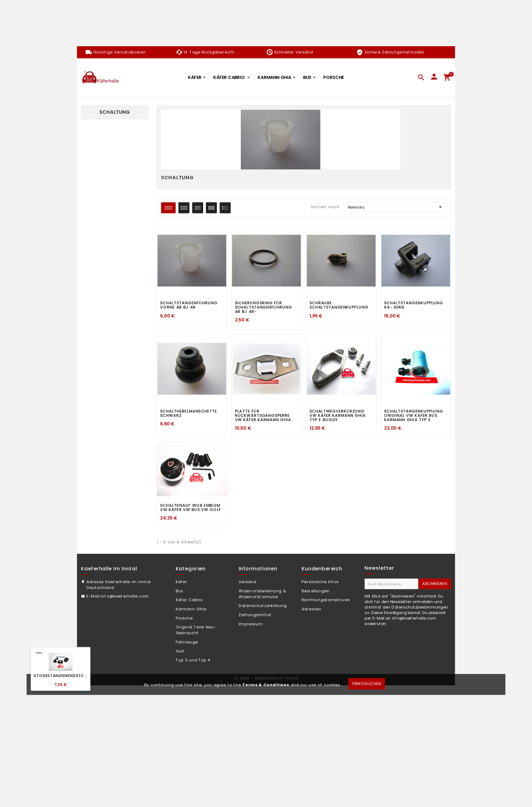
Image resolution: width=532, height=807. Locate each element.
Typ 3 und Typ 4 (193, 660)
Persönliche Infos (320, 582)
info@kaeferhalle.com (125, 596)
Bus (179, 591)
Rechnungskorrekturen (326, 600)
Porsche (184, 618)
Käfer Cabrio (189, 600)
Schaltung (115, 112)
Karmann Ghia (191, 609)
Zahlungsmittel (255, 615)
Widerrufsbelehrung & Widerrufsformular (262, 594)
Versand (248, 582)
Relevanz (396, 207)
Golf (180, 651)
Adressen (312, 609)
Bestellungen (316, 591)
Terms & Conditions (266, 685)
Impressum (251, 624)
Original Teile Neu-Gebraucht (196, 630)
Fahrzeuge (187, 642)
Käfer (182, 582)
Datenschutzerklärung (263, 606)
